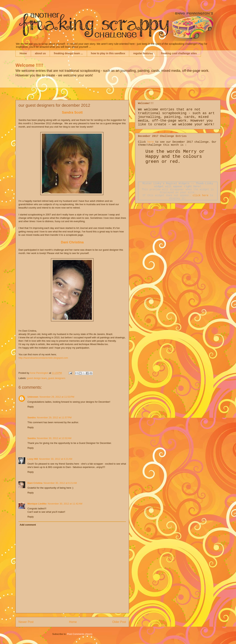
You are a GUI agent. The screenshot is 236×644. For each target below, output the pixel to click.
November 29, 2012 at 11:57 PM (54, 417)
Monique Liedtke (37, 504)
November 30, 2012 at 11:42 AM (65, 504)
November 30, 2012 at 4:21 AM (56, 459)
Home (23, 53)
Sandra (32, 417)
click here (201, 195)
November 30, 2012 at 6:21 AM (60, 483)
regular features (143, 53)
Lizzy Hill (33, 459)
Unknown (33, 397)
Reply (31, 407)
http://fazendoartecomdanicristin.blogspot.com (43, 358)
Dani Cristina (35, 483)
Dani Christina (72, 242)
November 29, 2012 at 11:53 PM (57, 397)
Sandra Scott (72, 112)
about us (40, 53)
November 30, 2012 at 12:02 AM (54, 438)
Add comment (28, 525)
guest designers (57, 378)
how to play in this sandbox (108, 53)
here (150, 142)
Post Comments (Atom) (80, 634)
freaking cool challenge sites (179, 53)
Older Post (119, 622)
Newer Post (26, 622)
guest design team (37, 378)
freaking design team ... (68, 53)
